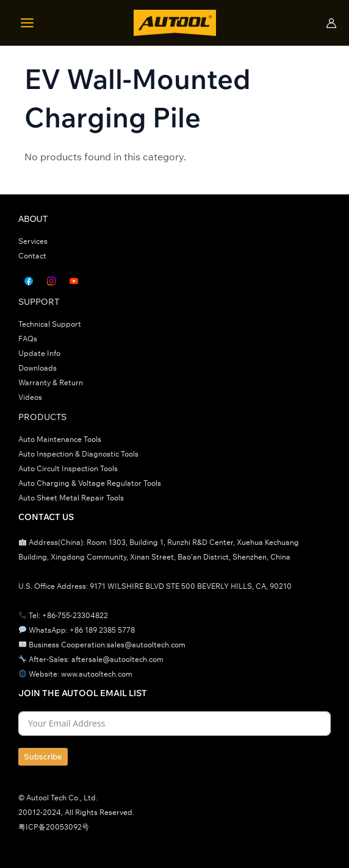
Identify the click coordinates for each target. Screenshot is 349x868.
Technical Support (50, 324)
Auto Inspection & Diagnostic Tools (78, 454)
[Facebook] (29, 281)
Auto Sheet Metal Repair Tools (71, 498)
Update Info (39, 353)
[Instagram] (51, 281)
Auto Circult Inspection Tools (68, 468)
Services (33, 241)
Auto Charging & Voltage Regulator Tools (90, 483)
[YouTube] (74, 281)
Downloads (38, 368)
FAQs (28, 339)
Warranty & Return (51, 382)
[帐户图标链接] (331, 23)
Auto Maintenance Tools (60, 439)
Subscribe (43, 756)
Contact (32, 256)
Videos (30, 397)
